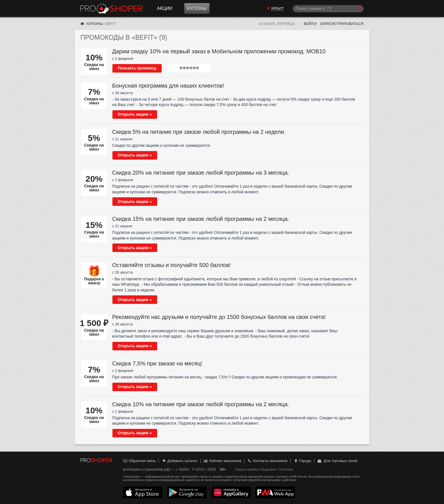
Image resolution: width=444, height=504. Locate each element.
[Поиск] (328, 9)
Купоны (197, 8)
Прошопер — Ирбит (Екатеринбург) (112, 9)
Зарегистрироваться (342, 24)
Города (302, 461)
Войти (310, 24)
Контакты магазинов (267, 461)
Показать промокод (137, 68)
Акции (165, 8)
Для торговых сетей (337, 461)
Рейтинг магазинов (222, 461)
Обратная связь (139, 461)
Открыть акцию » (135, 114)
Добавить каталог (180, 461)
